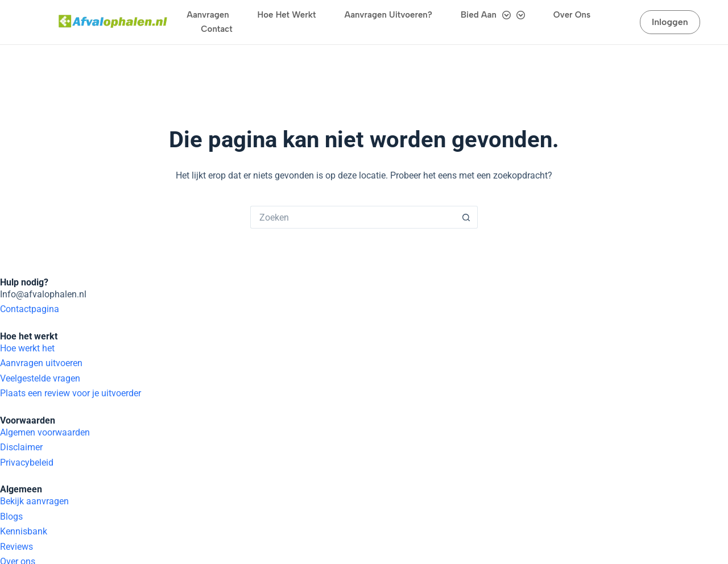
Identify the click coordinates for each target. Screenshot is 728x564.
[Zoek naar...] (353, 173)
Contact (216, 29)
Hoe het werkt (287, 15)
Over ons (572, 15)
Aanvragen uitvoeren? (388, 15)
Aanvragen (208, 15)
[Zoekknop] (466, 173)
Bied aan (493, 15)
